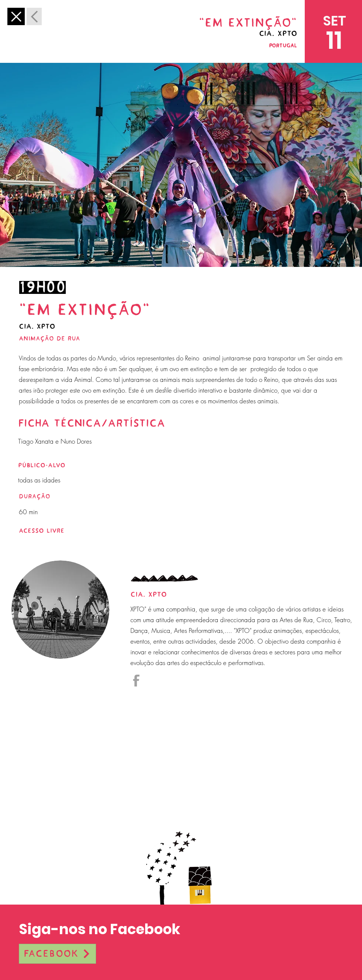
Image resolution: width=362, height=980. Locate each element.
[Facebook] (57, 954)
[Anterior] (16, 16)
